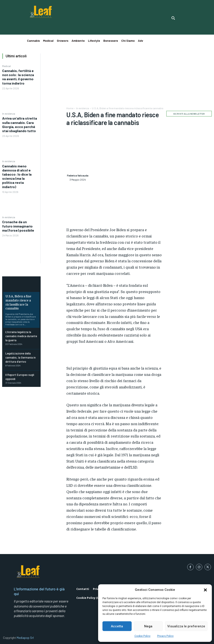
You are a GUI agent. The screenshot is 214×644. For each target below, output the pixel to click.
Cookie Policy (142, 636)
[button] (205, 590)
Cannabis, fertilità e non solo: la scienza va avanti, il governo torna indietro (18, 77)
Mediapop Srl (25, 638)
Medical (6, 66)
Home (70, 108)
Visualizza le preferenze (186, 626)
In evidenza (9, 114)
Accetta (117, 626)
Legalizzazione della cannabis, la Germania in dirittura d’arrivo (20, 354)
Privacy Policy (165, 636)
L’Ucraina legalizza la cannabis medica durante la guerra (20, 334)
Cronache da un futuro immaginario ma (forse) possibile (18, 226)
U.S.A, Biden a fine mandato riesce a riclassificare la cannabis (17, 301)
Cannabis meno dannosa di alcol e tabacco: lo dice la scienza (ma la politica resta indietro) (17, 176)
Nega (148, 626)
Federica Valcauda (78, 175)
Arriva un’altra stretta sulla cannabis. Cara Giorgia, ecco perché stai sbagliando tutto (20, 124)
